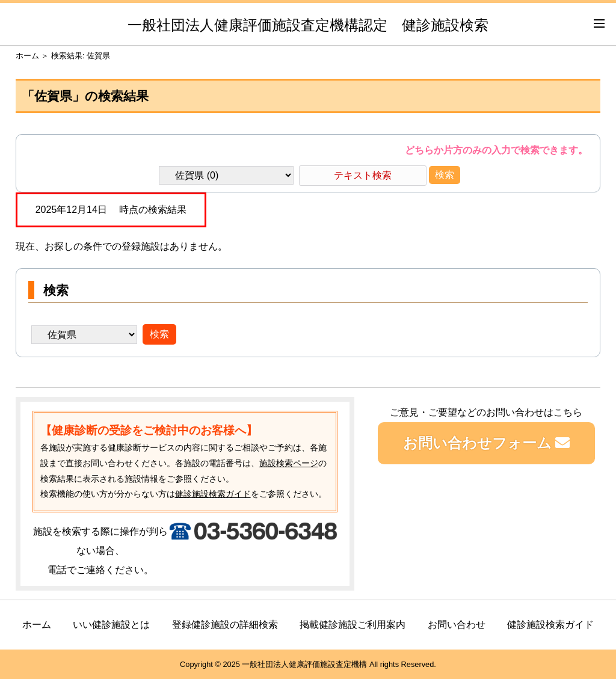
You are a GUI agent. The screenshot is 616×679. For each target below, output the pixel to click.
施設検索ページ (289, 463)
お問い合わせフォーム (487, 443)
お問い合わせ (457, 625)
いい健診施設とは (111, 625)
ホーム (27, 56)
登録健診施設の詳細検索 (225, 625)
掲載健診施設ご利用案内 (353, 625)
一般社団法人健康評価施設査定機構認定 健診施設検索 (308, 25)
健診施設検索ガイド (213, 494)
